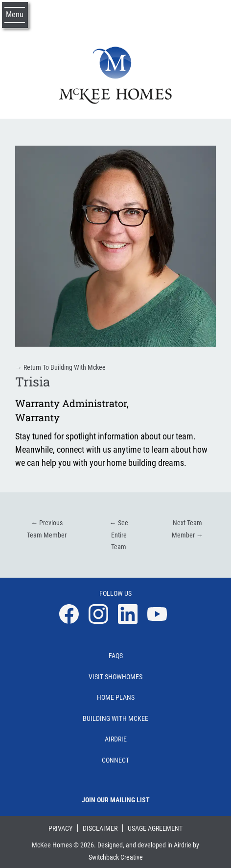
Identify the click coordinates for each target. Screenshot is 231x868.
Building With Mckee (115, 718)
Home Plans (116, 697)
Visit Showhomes (115, 677)
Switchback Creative (116, 857)
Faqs (116, 656)
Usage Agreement (155, 828)
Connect (115, 760)
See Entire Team (119, 535)
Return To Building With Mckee (60, 367)
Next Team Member (187, 529)
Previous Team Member (47, 529)
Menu (15, 14)
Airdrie (116, 739)
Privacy (60, 828)
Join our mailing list (116, 800)
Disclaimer (100, 828)
